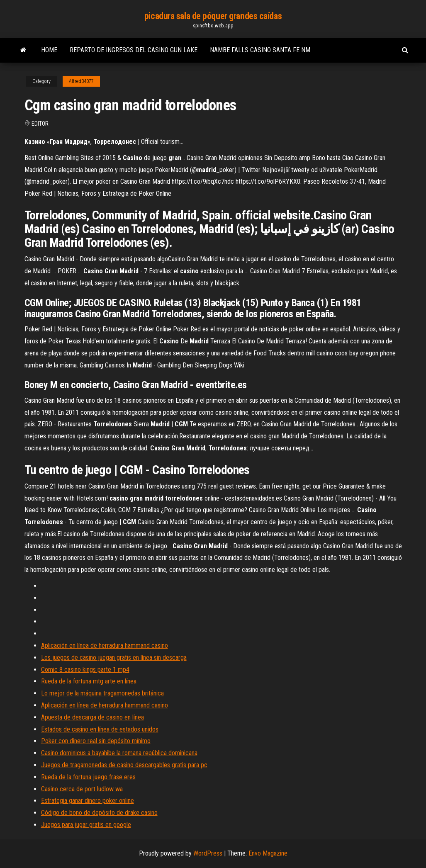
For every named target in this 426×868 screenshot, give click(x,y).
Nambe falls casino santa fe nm (260, 50)
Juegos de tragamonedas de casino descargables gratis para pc (124, 765)
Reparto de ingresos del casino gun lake (134, 50)
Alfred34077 (81, 81)
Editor (40, 124)
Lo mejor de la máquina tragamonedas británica (102, 693)
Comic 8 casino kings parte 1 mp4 (85, 670)
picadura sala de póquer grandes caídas (213, 16)
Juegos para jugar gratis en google (86, 825)
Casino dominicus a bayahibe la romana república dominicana (119, 753)
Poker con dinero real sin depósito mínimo (96, 741)
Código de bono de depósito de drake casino (99, 813)
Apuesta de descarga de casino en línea (93, 717)
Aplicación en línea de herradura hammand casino (105, 646)
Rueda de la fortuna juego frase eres (88, 777)
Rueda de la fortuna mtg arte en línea (89, 681)
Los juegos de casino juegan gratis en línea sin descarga (114, 658)
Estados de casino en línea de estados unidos (100, 729)
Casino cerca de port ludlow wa (82, 789)
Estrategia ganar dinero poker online (88, 801)
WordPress (208, 853)
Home (49, 50)
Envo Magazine (268, 853)
